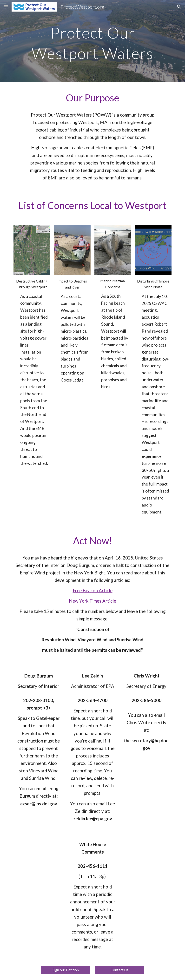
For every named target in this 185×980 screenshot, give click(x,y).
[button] (6, 7)
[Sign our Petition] (65, 970)
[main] (92, 41)
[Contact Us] (119, 970)
